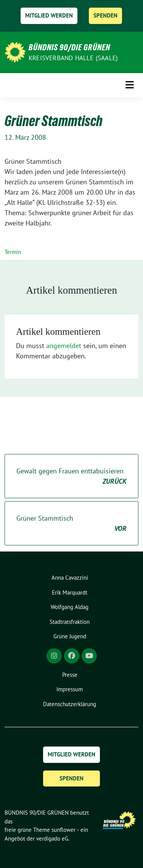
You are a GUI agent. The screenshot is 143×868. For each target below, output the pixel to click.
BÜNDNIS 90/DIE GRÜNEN (69, 47)
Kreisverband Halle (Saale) (73, 58)
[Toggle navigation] (130, 85)
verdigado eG (52, 838)
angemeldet (64, 346)
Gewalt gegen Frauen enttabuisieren (71, 476)
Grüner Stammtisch (71, 524)
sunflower (63, 830)
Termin (13, 252)
